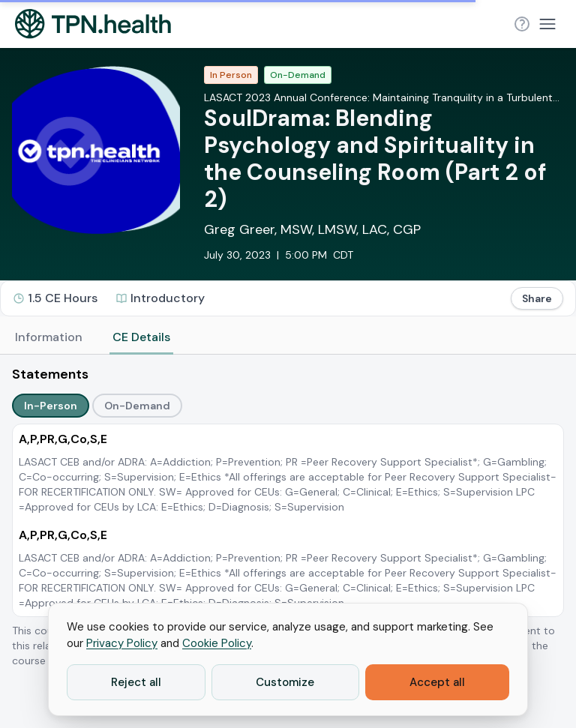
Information (49, 337)
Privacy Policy (122, 643)
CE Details (141, 337)
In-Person (51, 406)
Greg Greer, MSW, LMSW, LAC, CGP (312, 229)
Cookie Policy (217, 643)
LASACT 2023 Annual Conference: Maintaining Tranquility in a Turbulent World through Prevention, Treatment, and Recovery (378, 98)
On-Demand (137, 406)
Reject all (136, 682)
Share (537, 298)
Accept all (437, 682)
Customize (285, 682)
